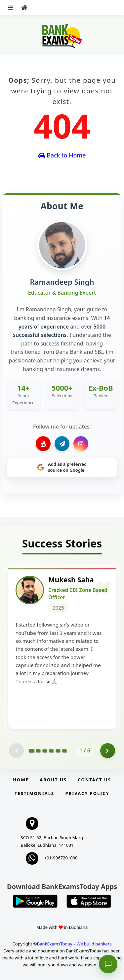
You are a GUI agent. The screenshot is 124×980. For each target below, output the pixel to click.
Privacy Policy (87, 794)
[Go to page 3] (45, 751)
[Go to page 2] (38, 751)
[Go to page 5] (58, 751)
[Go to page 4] (51, 751)
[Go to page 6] (64, 751)
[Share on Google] (62, 467)
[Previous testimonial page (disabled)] (16, 751)
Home (21, 780)
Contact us (94, 780)
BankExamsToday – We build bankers (74, 944)
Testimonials (34, 794)
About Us (53, 780)
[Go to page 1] (32, 751)
